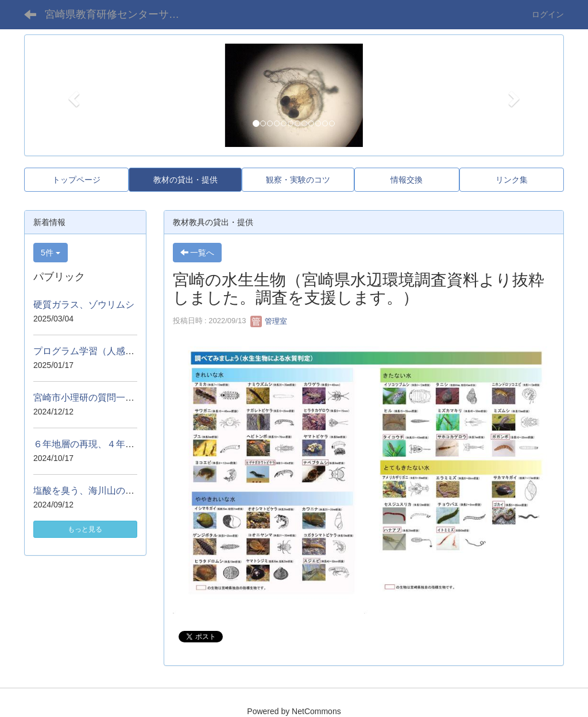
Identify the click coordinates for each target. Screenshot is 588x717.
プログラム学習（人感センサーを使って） (121, 351)
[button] (72, 95)
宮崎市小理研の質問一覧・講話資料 (107, 398)
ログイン (548, 14)
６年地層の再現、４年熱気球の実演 (107, 444)
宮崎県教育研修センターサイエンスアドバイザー (121, 14)
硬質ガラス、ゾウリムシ (84, 305)
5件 (51, 253)
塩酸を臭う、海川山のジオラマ (98, 491)
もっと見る (85, 529)
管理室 (269, 321)
